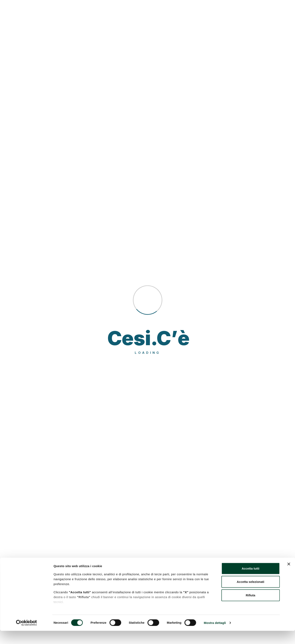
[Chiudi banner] (289, 577)
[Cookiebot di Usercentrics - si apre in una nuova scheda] (26, 636)
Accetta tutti (251, 582)
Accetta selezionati (250, 595)
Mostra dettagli (215, 636)
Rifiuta (251, 608)
